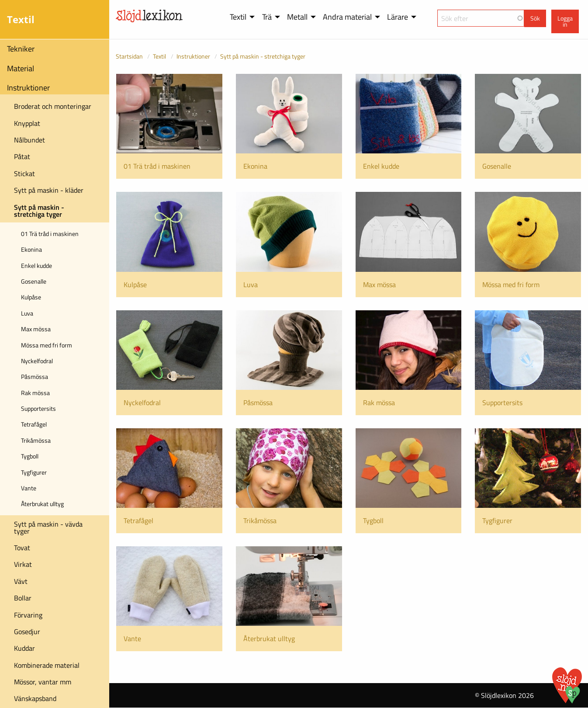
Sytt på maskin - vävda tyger (48, 528)
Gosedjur (27, 632)
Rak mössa (35, 393)
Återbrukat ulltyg (42, 504)
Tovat (22, 548)
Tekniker (21, 49)
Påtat (22, 156)
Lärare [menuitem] (398, 17)
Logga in (565, 21)
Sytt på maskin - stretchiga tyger (39, 211)
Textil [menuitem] (238, 17)
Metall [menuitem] (297, 17)
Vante (29, 488)
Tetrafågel (34, 424)
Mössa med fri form (47, 345)
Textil (159, 56)
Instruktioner (28, 88)
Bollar (23, 598)
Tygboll (30, 456)
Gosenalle (34, 281)
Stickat (24, 174)
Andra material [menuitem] (347, 17)
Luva (27, 313)
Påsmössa (35, 377)
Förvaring (28, 615)
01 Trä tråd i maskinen (50, 234)
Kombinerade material (47, 665)
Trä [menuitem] (267, 17)
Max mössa (36, 329)
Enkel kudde (36, 265)
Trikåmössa (36, 440)
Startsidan (129, 56)
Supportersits (38, 408)
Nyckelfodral (37, 361)
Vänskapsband (35, 698)
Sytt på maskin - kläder (49, 190)
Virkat (23, 564)
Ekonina (31, 249)
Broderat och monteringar (53, 106)
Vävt (21, 581)
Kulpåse (31, 297)
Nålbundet (29, 140)
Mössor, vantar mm (43, 682)
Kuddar (24, 648)
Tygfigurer (34, 472)
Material (21, 68)
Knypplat (27, 123)
